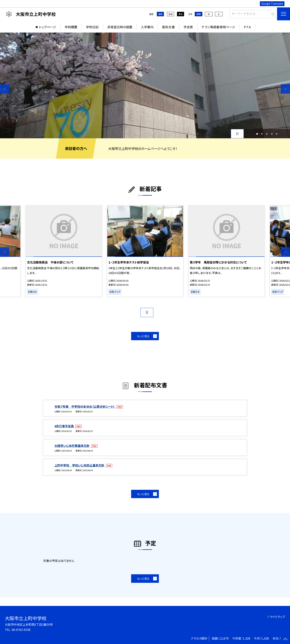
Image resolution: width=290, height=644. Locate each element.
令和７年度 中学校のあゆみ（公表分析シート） (85, 406)
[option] (145, 85)
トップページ (48, 27)
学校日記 (92, 27)
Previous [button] (5, 89)
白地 (171, 14)
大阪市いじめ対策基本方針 (72, 446)
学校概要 (71, 27)
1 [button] (257, 134)
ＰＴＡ (247, 27)
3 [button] (267, 134)
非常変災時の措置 (120, 27)
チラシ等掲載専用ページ (218, 27)
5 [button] (277, 134)
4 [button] (272, 134)
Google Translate (272, 4)
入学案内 (147, 27)
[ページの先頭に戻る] (285, 639)
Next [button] (285, 89)
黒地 (181, 14)
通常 (160, 14)
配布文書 (168, 27)
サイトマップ (278, 617)
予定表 (188, 27)
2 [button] (262, 134)
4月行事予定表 (64, 426)
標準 (199, 14)
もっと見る (143, 336)
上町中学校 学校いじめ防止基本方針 (80, 465)
